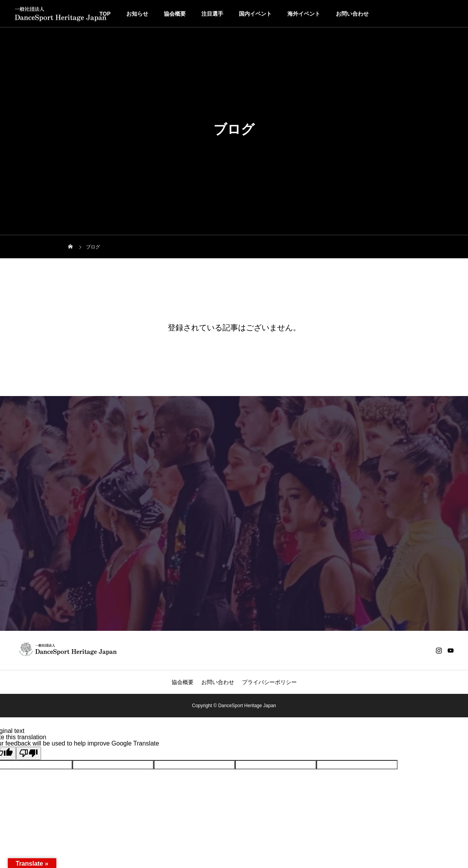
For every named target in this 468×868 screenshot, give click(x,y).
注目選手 (212, 14)
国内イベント (255, 14)
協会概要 (175, 14)
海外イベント (304, 14)
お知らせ (137, 14)
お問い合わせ (352, 14)
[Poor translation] (29, 753)
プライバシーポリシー (269, 682)
